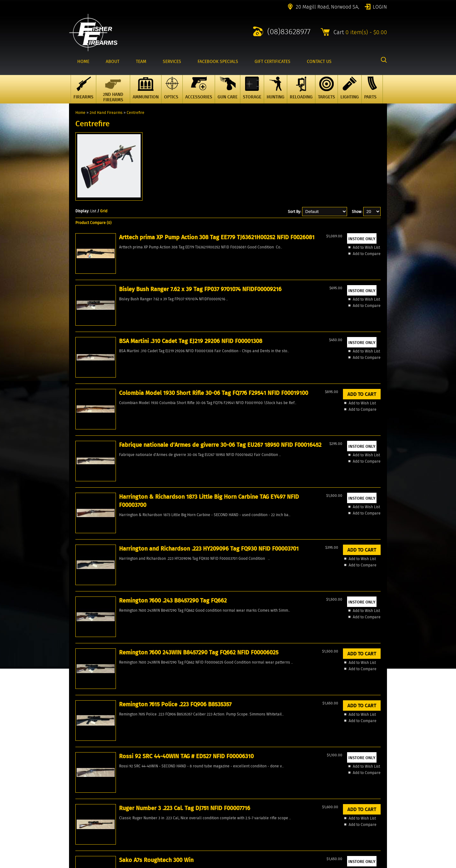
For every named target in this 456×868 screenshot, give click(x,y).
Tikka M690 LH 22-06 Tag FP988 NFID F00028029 (353, 530)
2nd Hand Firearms (106, 112)
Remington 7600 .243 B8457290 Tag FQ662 (231, 405)
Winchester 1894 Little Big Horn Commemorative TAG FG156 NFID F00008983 (108, 652)
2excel (381, 864)
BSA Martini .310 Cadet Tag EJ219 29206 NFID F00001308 (225, 291)
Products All (80, 781)
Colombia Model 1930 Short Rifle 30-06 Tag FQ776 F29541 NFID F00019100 (291, 291)
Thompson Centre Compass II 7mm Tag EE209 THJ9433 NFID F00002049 (291, 534)
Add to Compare (101, 346)
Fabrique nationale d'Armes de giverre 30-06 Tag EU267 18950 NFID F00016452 (351, 296)
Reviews (76, 802)
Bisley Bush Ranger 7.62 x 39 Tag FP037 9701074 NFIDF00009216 (168, 291)
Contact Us (78, 786)
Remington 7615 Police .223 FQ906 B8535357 (349, 409)
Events (75, 813)
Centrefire (136, 112)
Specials (76, 775)
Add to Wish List (101, 340)
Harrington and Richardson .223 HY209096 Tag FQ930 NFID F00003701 (170, 413)
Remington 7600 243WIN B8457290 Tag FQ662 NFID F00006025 (288, 413)
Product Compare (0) (93, 223)
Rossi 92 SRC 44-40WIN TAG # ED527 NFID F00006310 (106, 530)
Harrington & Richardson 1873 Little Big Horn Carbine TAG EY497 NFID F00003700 (105, 417)
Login (380, 6)
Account (76, 792)
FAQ (72, 808)
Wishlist (76, 797)
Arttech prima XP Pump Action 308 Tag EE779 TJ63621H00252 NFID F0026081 (108, 296)
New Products (81, 770)
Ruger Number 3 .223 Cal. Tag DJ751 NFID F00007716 (169, 530)
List (93, 211)
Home (80, 112)
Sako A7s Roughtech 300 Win (230, 526)
